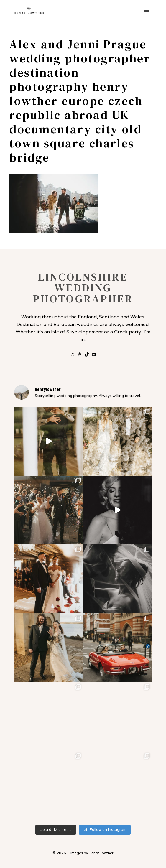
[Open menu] (146, 10)
